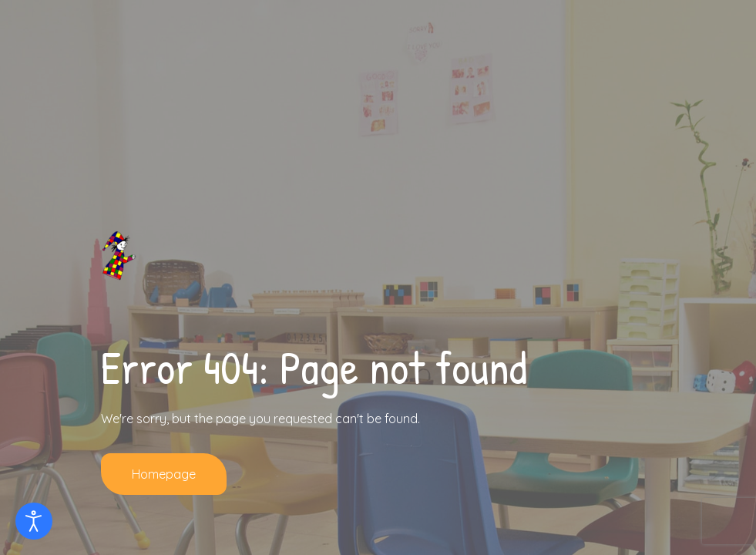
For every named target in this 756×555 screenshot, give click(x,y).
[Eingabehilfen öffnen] (34, 521)
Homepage (164, 474)
